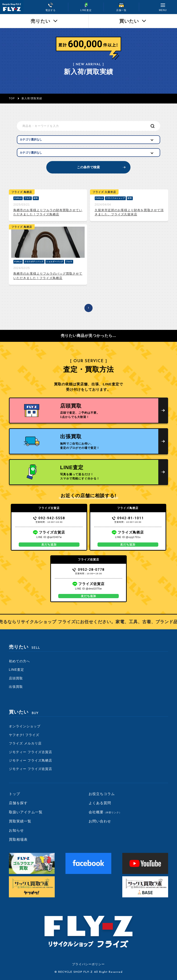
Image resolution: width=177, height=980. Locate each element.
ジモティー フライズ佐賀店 (31, 769)
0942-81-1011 (128, 518)
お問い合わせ (100, 821)
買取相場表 (18, 839)
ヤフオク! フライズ (24, 735)
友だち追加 (49, 545)
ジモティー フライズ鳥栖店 (31, 760)
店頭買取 (16, 678)
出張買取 (16, 687)
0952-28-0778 (88, 570)
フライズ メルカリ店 (25, 743)
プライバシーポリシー (88, 964)
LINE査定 (16, 670)
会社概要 (105, 812)
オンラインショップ (25, 726)
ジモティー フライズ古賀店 (31, 752)
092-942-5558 (49, 518)
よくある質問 (100, 803)
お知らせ (16, 830)
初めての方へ (19, 661)
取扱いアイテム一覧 (26, 812)
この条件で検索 (88, 167)
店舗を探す (18, 803)
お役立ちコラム (102, 794)
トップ (14, 794)
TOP (12, 98)
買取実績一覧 (20, 821)
